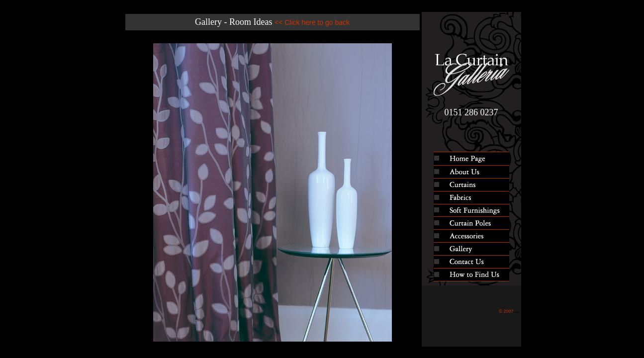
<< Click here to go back (312, 22)
